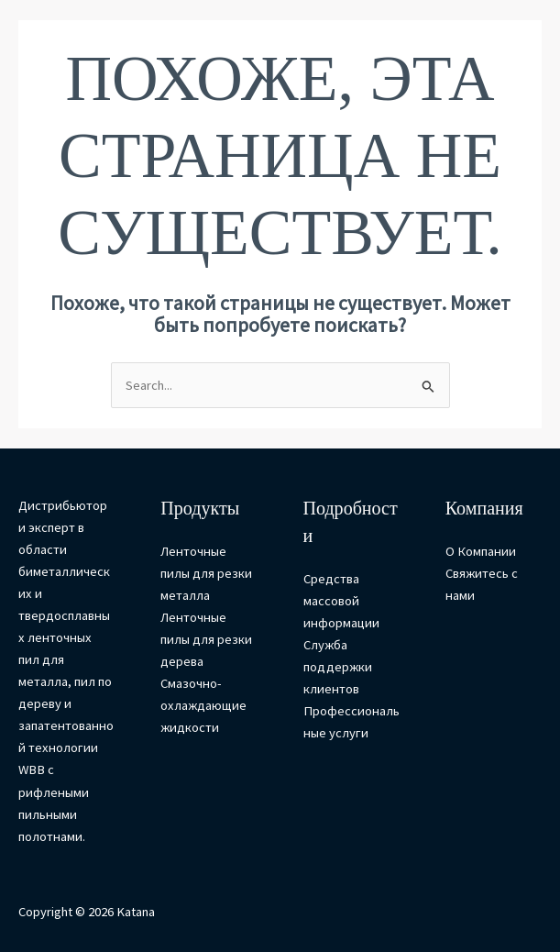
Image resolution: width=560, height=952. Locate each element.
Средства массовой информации (341, 601)
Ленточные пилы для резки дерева (206, 639)
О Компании (481, 551)
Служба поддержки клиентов (338, 667)
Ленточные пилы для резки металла (206, 573)
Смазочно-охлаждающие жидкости (203, 705)
